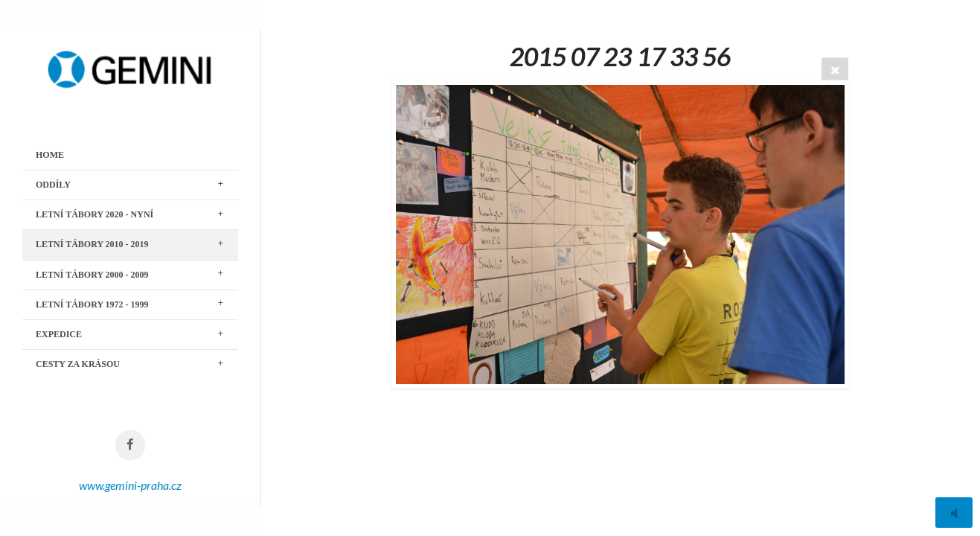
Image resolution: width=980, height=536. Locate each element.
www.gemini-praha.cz (130, 485)
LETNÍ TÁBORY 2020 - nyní (95, 214)
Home (50, 155)
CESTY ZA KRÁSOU (78, 364)
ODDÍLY (53, 185)
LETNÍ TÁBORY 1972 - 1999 (92, 304)
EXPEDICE (59, 334)
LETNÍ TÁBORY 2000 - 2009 (92, 275)
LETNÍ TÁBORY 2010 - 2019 (92, 244)
